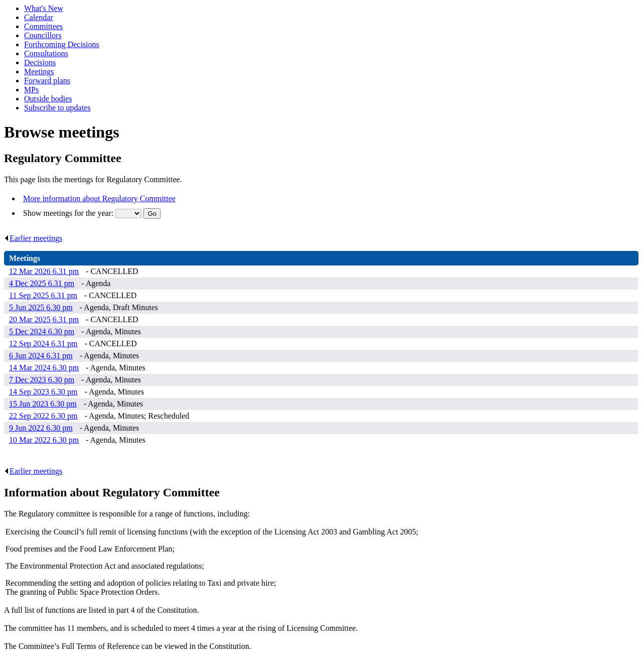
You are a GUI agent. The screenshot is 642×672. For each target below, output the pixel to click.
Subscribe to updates (57, 108)
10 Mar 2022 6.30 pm (44, 440)
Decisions (40, 62)
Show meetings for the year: (69, 213)
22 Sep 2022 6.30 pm (43, 416)
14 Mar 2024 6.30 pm (44, 368)
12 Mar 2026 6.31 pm (44, 271)
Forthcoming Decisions (62, 44)
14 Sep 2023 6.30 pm (43, 392)
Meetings (39, 72)
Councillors (43, 35)
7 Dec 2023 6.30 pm (42, 380)
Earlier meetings (33, 238)
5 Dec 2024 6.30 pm (42, 331)
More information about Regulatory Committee (99, 198)
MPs (31, 90)
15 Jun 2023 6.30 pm (43, 404)
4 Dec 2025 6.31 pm (42, 283)
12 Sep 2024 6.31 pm (43, 344)
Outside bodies (48, 99)
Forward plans (47, 81)
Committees (43, 26)
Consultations (46, 53)
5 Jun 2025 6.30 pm (41, 307)
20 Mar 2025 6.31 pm (44, 319)
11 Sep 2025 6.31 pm (43, 295)
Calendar (39, 17)
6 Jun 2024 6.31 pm (41, 356)
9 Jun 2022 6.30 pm (41, 428)
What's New (44, 8)
